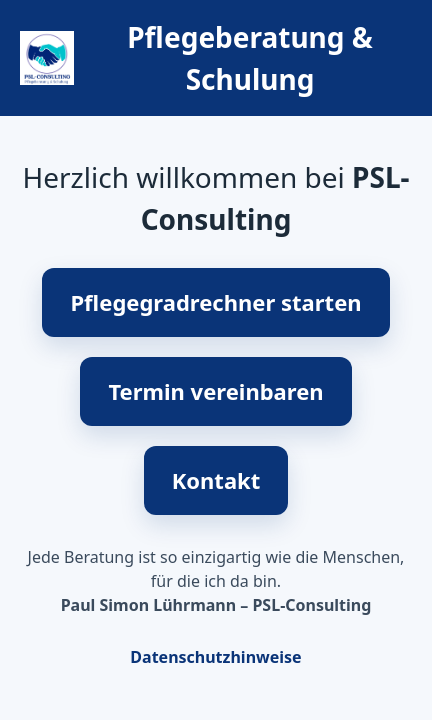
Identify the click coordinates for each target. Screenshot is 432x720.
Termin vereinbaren (215, 391)
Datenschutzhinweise (215, 657)
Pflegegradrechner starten (215, 302)
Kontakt (216, 480)
